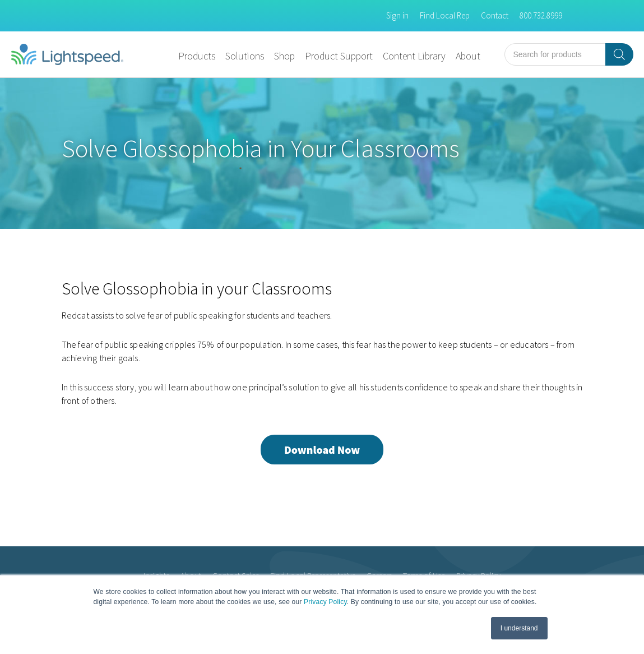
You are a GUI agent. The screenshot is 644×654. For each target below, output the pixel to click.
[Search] (619, 54)
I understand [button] (519, 628)
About (468, 56)
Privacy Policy (325, 602)
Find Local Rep (445, 15)
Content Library (414, 56)
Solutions (245, 56)
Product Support (339, 56)
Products (197, 56)
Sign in (397, 15)
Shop (284, 56)
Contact (495, 15)
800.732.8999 (541, 15)
